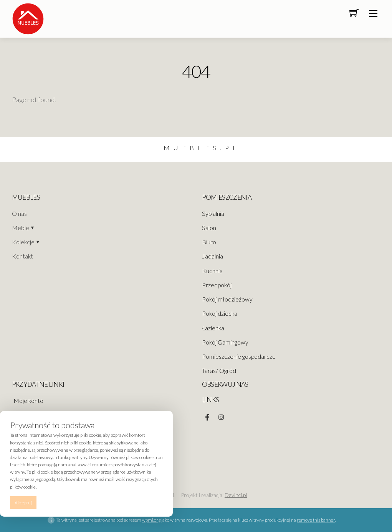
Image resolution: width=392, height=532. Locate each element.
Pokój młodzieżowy (227, 299)
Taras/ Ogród (219, 371)
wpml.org (151, 520)
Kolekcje (23, 242)
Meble (21, 228)
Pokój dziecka (220, 313)
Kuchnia (212, 271)
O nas (19, 214)
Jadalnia (213, 256)
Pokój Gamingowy (225, 342)
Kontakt (22, 256)
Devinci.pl (236, 495)
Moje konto (28, 401)
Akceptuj (23, 503)
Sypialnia (213, 214)
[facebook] (207, 415)
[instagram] (221, 415)
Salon (209, 228)
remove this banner (316, 520)
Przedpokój (217, 285)
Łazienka (213, 328)
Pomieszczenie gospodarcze (239, 356)
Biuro (209, 242)
